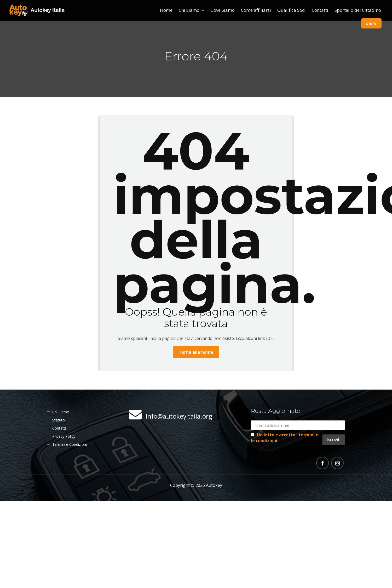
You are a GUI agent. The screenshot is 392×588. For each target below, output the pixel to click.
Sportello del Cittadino (358, 10)
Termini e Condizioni (70, 444)
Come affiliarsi (256, 10)
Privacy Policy (64, 436)
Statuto (59, 420)
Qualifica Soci (291, 10)
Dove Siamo (223, 10)
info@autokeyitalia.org (179, 416)
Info (371, 23)
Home (166, 10)
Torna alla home (196, 352)
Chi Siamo (189, 10)
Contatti (320, 10)
